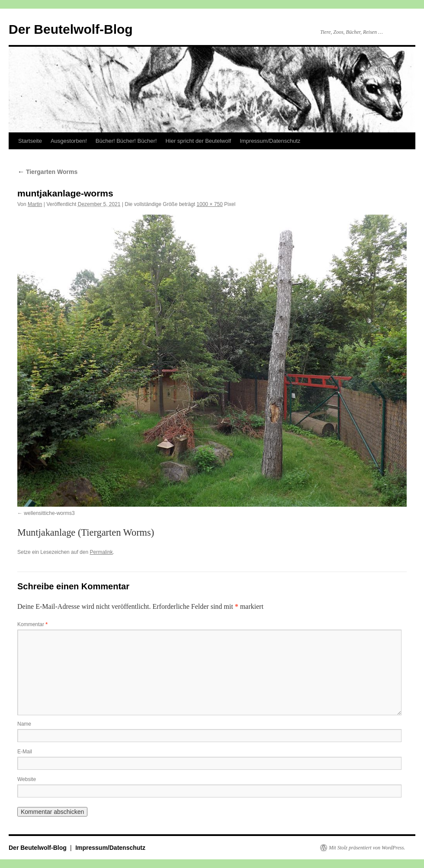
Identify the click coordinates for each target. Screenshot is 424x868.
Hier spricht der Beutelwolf (198, 141)
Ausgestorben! (69, 141)
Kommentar (32, 624)
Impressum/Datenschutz (270, 141)
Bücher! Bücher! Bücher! (126, 141)
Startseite (30, 141)
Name (24, 724)
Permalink (101, 552)
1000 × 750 (209, 204)
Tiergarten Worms (47, 172)
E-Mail (25, 752)
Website (27, 779)
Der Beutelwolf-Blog (71, 29)
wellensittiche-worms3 (49, 513)
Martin (35, 204)
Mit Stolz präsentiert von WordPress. (367, 848)
